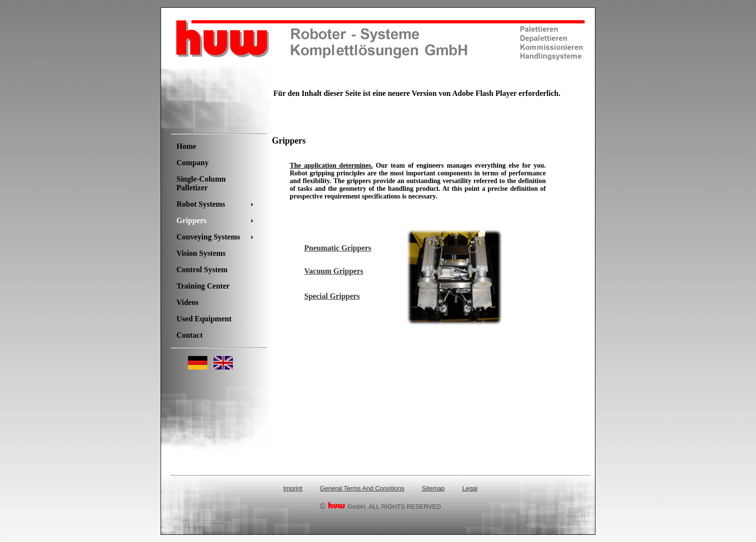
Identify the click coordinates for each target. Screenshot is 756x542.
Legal (470, 488)
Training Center (203, 286)
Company (193, 163)
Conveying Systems (208, 237)
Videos (188, 302)
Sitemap (433, 488)
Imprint (293, 488)
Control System (202, 270)
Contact (189, 335)
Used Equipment (204, 319)
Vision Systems (201, 253)
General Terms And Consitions (362, 488)
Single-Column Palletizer (201, 183)
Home (186, 146)
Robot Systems (201, 204)
